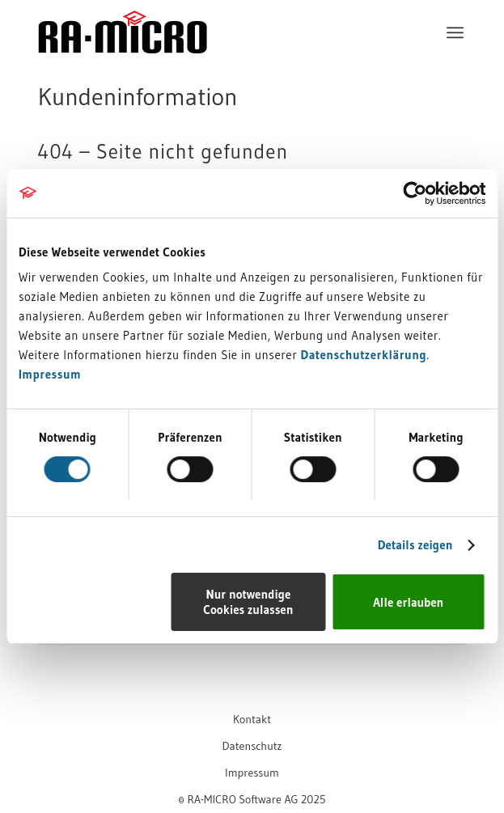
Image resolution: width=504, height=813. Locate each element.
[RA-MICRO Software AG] (210, 66)
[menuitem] (455, 32)
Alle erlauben (408, 602)
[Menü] (455, 32)
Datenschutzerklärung (363, 355)
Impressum (50, 374)
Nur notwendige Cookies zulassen (248, 602)
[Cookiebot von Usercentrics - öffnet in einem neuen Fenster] (415, 193)
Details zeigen (415, 545)
